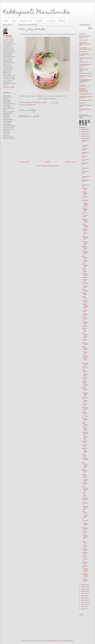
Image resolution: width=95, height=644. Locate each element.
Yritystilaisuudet (84, 109)
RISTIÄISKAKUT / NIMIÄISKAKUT (85, 80)
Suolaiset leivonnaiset (83, 86)
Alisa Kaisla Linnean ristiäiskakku (85, 350)
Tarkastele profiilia (9, 87)
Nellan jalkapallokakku (85, 225)
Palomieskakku (85, 318)
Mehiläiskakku (85, 553)
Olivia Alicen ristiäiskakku (85, 335)
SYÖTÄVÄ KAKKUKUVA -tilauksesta (84, 90)
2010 (83, 609)
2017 (83, 593)
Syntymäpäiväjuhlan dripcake (85, 358)
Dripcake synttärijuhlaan (85, 537)
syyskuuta (86, 152)
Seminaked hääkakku (85, 558)
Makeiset (82, 62)
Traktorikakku (85, 280)
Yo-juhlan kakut (85, 315)
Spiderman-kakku (85, 330)
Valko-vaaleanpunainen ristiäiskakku (85, 427)
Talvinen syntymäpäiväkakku (85, 306)
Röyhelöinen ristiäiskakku (85, 450)
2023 (83, 136)
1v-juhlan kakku (85, 550)
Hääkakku (85, 277)
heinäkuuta (86, 159)
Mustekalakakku (85, 529)
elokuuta (85, 156)
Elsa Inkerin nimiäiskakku (85, 465)
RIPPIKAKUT (83, 73)
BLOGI (7, 21)
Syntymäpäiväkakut (85, 238)
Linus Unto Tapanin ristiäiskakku (85, 478)
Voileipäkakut (83, 100)
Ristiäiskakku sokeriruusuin (85, 384)
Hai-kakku (85, 416)
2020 (84, 587)
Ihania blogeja (62, 21)
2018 (83, 591)
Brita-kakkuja (85, 290)
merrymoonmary (52, 641)
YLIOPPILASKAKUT (85, 105)
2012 (83, 604)
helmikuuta (86, 180)
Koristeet (82, 52)
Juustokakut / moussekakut (84, 48)
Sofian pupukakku (85, 580)
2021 (83, 585)
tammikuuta (86, 185)
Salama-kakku (85, 294)
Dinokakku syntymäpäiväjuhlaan (85, 203)
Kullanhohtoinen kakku (85, 220)
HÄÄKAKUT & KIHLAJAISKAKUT (85, 43)
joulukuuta (86, 140)
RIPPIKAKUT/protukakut (85, 77)
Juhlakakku (85, 340)
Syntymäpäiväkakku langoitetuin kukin (85, 435)
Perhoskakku (85, 197)
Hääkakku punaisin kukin (85, 575)
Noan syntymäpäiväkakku (85, 489)
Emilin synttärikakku (85, 265)
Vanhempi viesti (70, 162)
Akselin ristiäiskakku (85, 248)
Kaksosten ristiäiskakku (85, 400)
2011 (83, 607)
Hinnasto (14, 21)
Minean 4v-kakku (84, 270)
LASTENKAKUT (31, 105)
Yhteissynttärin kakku (85, 209)
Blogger (71, 641)
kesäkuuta (85, 163)
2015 (83, 598)
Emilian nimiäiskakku (85, 322)
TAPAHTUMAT (84, 94)
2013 (83, 602)
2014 (83, 600)
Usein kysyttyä (51, 21)
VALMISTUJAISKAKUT (85, 97)
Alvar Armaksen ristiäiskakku (85, 259)
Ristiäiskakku (85, 189)
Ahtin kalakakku (85, 389)
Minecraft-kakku (85, 364)
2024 (83, 134)
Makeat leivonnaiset (86, 58)
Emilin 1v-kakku (84, 494)
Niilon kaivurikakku (85, 471)
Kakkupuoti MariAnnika (37, 12)
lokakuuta (85, 149)
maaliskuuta (86, 176)
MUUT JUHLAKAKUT (84, 69)
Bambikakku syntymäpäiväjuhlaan (85, 569)
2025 (83, 132)
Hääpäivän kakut (85, 344)
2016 (83, 596)
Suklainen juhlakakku (85, 215)
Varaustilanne (39, 21)
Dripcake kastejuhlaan (85, 394)
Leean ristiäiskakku (85, 193)
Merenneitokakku (85, 459)
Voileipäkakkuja (85, 274)
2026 (83, 130)
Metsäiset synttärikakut (85, 285)
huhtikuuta (86, 172)
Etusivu (47, 162)
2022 (83, 138)
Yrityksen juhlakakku (85, 508)
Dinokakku (85, 504)
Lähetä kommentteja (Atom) (49, 166)
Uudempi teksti (25, 162)
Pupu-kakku (84, 455)
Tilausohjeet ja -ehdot (26, 21)
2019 (83, 589)
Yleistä (81, 103)
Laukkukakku (85, 367)
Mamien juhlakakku (85, 420)
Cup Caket (83, 40)
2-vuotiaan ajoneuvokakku (85, 522)
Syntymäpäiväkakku (85, 253)
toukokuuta (86, 168)
